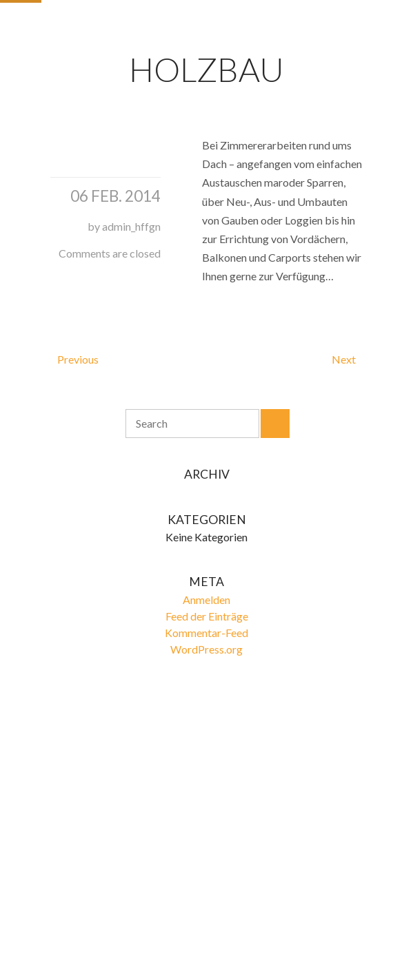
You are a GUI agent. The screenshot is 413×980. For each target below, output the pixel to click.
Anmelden (206, 600)
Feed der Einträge (207, 616)
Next (344, 359)
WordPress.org (206, 649)
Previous (78, 359)
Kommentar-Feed (206, 633)
